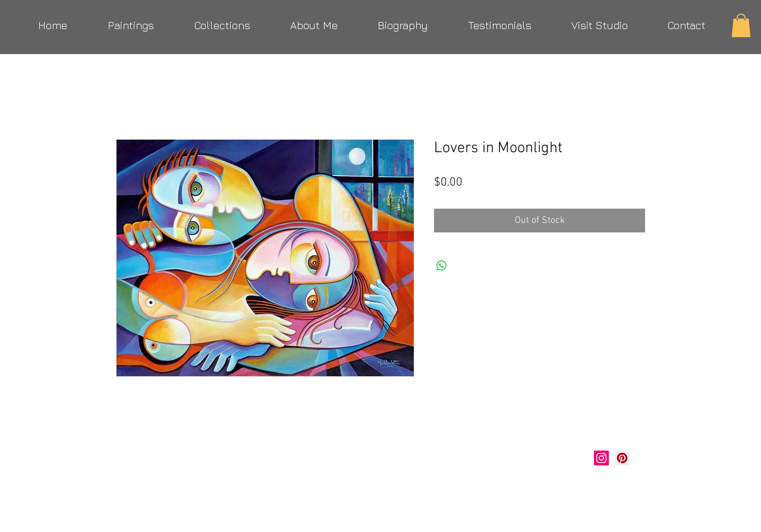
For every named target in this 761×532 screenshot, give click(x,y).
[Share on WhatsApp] (442, 266)
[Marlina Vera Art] (622, 458)
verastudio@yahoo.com (180, 487)
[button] (741, 25)
